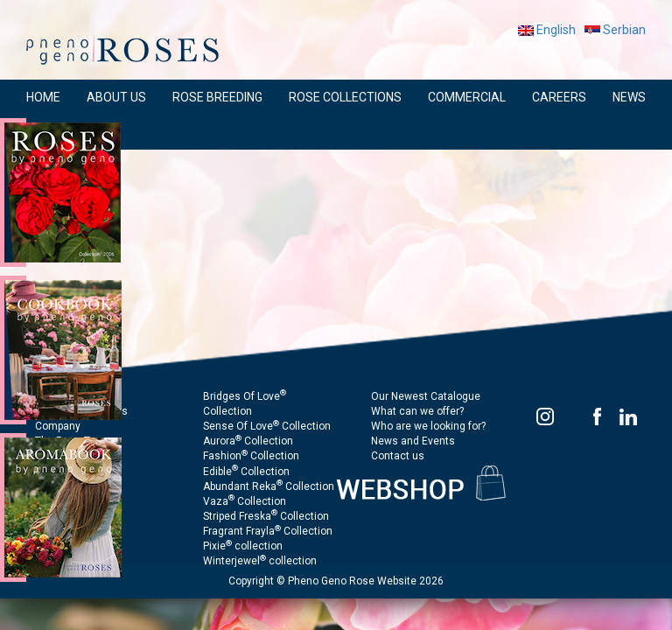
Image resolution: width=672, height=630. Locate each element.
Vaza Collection (245, 501)
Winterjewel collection (260, 561)
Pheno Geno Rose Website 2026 (366, 581)
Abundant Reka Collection (269, 486)
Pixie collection (243, 546)
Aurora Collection (248, 441)
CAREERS (559, 97)
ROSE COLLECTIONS (345, 97)
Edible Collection (246, 472)
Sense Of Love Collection (267, 426)
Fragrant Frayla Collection (268, 531)
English (547, 30)
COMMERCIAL (467, 97)
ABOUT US (116, 97)
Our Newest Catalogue (426, 396)
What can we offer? (417, 411)
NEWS (629, 97)
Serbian (615, 30)
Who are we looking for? (428, 426)
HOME (43, 97)
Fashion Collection (251, 456)
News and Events (413, 441)
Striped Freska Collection (266, 516)
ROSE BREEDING (217, 97)
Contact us (398, 456)
